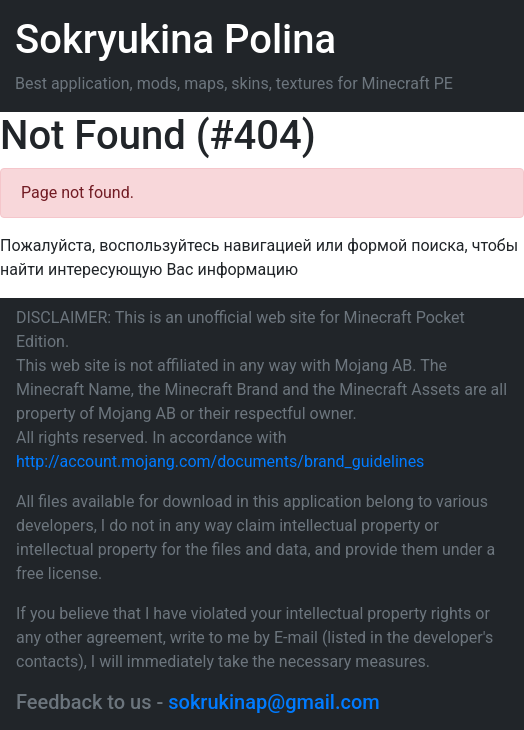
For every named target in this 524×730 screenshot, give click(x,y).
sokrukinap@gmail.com (273, 702)
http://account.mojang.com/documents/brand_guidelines (220, 461)
